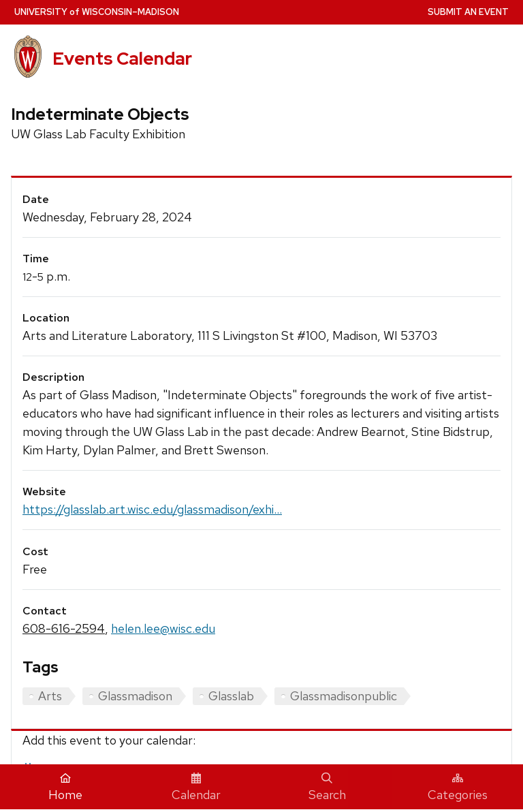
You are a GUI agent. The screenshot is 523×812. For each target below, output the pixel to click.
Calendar (196, 787)
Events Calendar (122, 59)
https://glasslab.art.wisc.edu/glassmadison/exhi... (152, 509)
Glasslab (231, 696)
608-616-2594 (64, 628)
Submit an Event (468, 12)
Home (65, 787)
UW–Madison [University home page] (97, 12)
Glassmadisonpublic (344, 696)
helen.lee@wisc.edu (163, 628)
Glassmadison (135, 696)
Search (327, 787)
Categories (458, 787)
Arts (50, 696)
